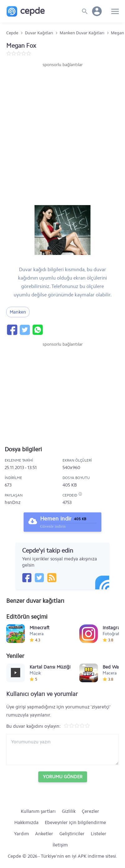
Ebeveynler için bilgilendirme (75, 822)
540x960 (71, 468)
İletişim (60, 845)
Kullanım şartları (38, 811)
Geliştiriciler (72, 834)
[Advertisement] (62, 134)
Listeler (99, 834)
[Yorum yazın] (62, 750)
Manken (18, 312)
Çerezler (90, 811)
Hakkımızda (26, 822)
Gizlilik (69, 811)
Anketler (44, 834)
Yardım (21, 834)
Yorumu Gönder (63, 777)
